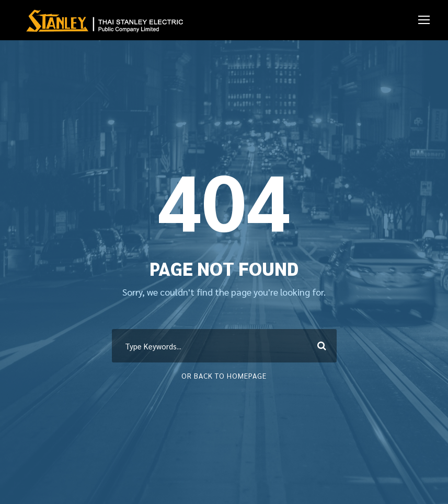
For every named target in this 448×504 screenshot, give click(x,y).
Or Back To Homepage (224, 376)
